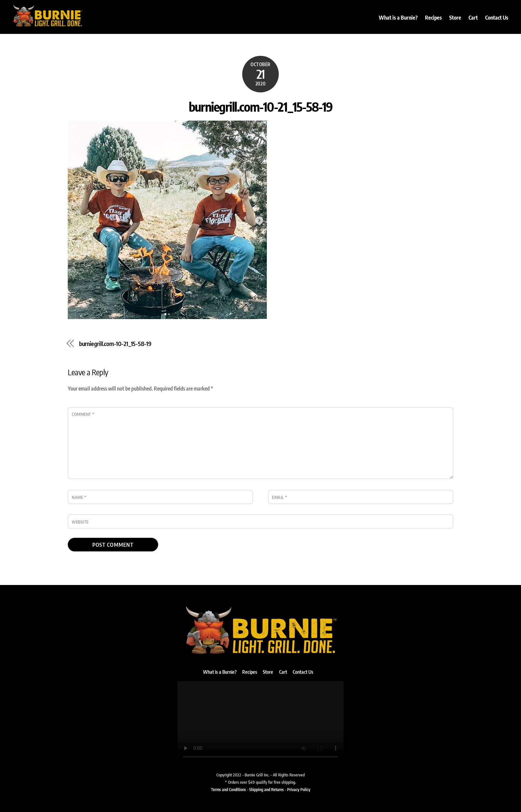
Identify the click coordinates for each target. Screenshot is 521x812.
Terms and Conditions (228, 789)
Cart (473, 18)
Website (80, 522)
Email (280, 497)
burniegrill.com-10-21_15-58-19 (261, 106)
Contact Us (497, 18)
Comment (83, 414)
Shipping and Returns (266, 789)
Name (79, 497)
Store (455, 18)
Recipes (433, 18)
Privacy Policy (299, 789)
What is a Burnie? (398, 18)
